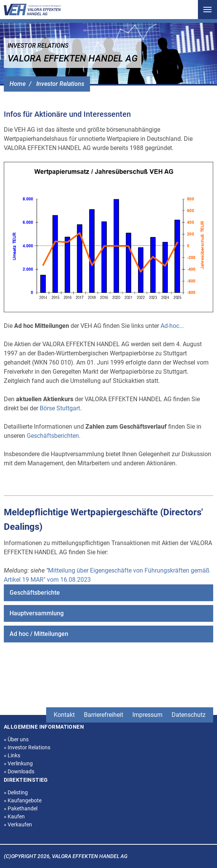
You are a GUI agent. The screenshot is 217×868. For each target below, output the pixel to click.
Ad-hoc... (172, 326)
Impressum (147, 715)
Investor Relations (60, 84)
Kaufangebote (23, 800)
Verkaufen (18, 824)
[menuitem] (108, 593)
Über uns (16, 739)
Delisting (16, 792)
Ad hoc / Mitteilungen (39, 634)
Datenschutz (189, 715)
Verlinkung (18, 763)
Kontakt (64, 715)
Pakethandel (21, 808)
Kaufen (14, 816)
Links (12, 755)
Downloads (19, 771)
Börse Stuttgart (60, 408)
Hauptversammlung (37, 613)
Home (18, 84)
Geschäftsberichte (35, 593)
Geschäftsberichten (53, 436)
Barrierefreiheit (104, 715)
